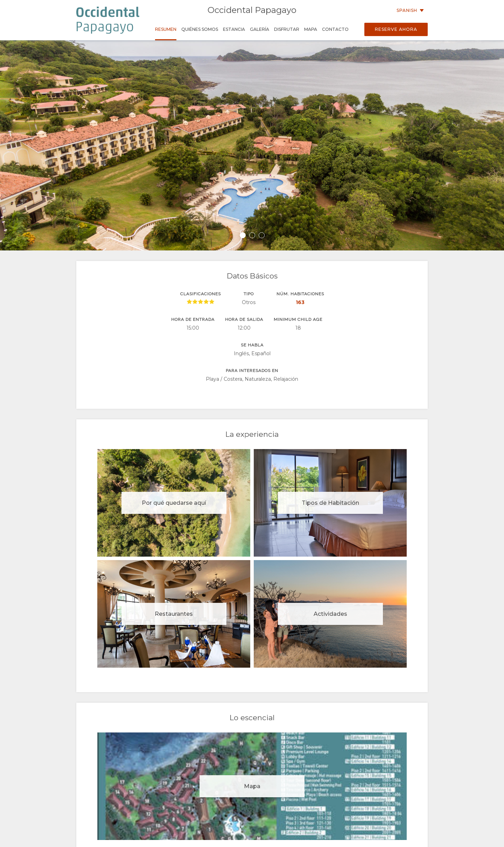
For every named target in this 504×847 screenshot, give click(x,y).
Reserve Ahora (396, 29)
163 (300, 302)
